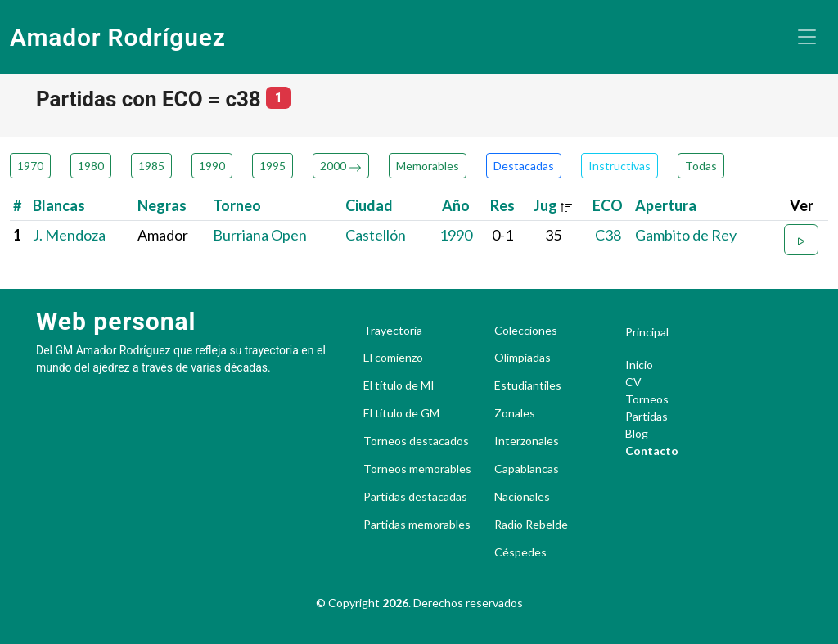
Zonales (515, 413)
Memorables (428, 166)
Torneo (237, 205)
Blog (637, 433)
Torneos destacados (416, 441)
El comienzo (393, 358)
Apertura (666, 205)
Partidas (647, 416)
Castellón (376, 235)
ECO (608, 205)
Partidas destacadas (415, 497)
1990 (212, 166)
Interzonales (527, 441)
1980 (91, 166)
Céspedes (520, 552)
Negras (162, 205)
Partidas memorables (417, 525)
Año (456, 205)
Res (502, 205)
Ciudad (369, 205)
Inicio (639, 365)
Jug (553, 205)
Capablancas (527, 469)
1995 (273, 166)
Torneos (647, 399)
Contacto (652, 450)
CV (633, 382)
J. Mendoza (69, 235)
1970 (30, 166)
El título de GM (401, 413)
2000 (341, 166)
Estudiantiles (528, 385)
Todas (701, 166)
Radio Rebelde (531, 525)
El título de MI (399, 385)
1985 (151, 166)
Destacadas (524, 166)
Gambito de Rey (686, 235)
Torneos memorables (417, 469)
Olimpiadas (523, 358)
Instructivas (619, 166)
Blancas (59, 205)
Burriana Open (260, 235)
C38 (608, 235)
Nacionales (522, 497)
